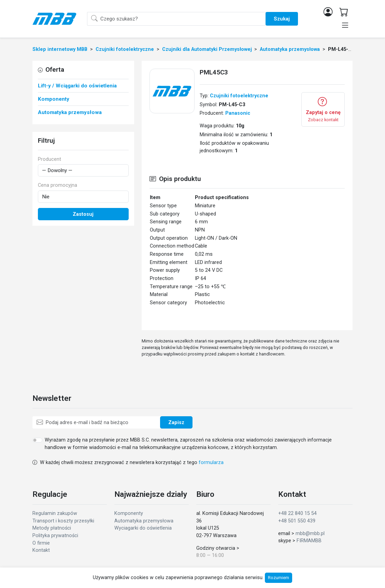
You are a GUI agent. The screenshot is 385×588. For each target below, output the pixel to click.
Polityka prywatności (55, 536)
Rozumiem (279, 578)
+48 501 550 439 (297, 521)
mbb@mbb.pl (310, 534)
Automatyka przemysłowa (144, 521)
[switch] (37, 440)
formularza (211, 463)
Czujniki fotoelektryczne (239, 96)
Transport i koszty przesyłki (63, 521)
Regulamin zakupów (55, 513)
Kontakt (41, 550)
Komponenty (129, 513)
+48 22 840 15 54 (297, 513)
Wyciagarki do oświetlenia (143, 528)
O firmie (41, 543)
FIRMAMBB (309, 541)
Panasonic (238, 113)
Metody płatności (52, 528)
